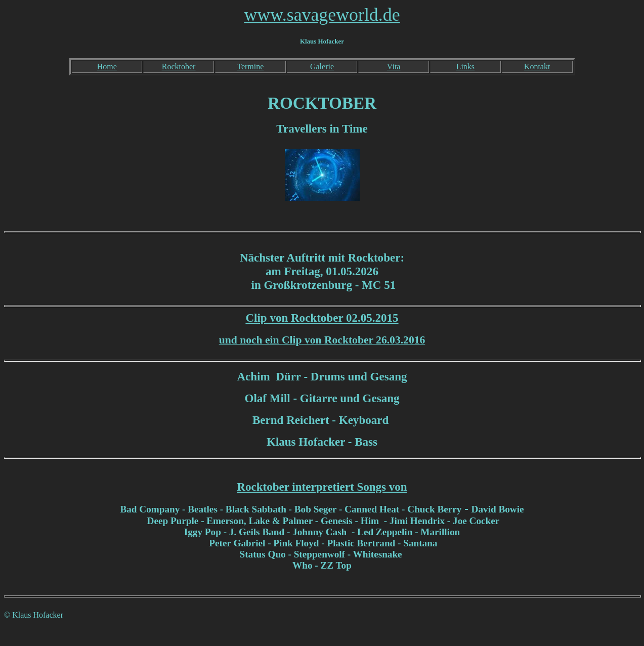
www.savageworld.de (322, 15)
